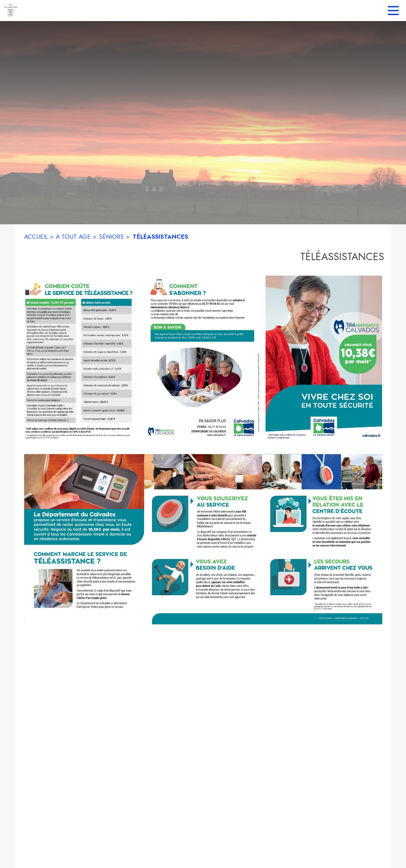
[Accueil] (11, 11)
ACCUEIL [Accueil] (36, 237)
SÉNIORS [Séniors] (111, 237)
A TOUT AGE (73, 237)
